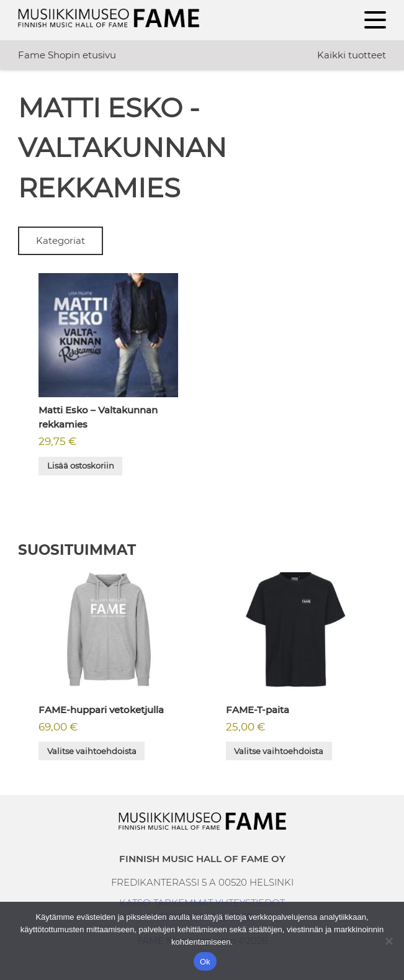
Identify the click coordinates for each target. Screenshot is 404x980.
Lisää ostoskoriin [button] (81, 465)
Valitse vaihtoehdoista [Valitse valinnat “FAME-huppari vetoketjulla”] (92, 751)
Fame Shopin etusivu (67, 55)
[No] (388, 941)
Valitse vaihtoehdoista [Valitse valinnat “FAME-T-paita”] (279, 751)
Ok (205, 962)
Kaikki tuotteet (352, 55)
